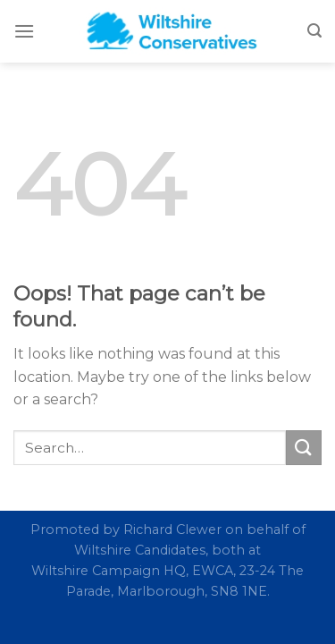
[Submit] (304, 448)
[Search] (314, 31)
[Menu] (24, 31)
